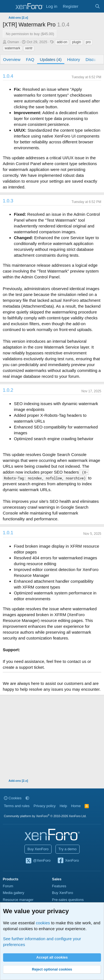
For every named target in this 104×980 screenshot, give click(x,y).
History (74, 59)
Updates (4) (51, 59)
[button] (27, 798)
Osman (13, 42)
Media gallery (13, 893)
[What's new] (86, 6)
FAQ (30, 59)
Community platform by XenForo (45, 816)
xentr (29, 48)
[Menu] (8, 6)
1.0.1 (8, 533)
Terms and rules (17, 806)
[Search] (97, 6)
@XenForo (38, 861)
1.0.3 (8, 201)
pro (88, 42)
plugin (77, 42)
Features (59, 886)
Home (76, 806)
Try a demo (68, 849)
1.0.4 (8, 76)
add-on (62, 42)
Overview (12, 59)
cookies (43, 923)
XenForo (68, 861)
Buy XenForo (38, 849)
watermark (12, 48)
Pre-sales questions (68, 900)
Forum (8, 886)
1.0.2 (8, 390)
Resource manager (18, 900)
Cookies (13, 798)
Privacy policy (45, 806)
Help (63, 806)
